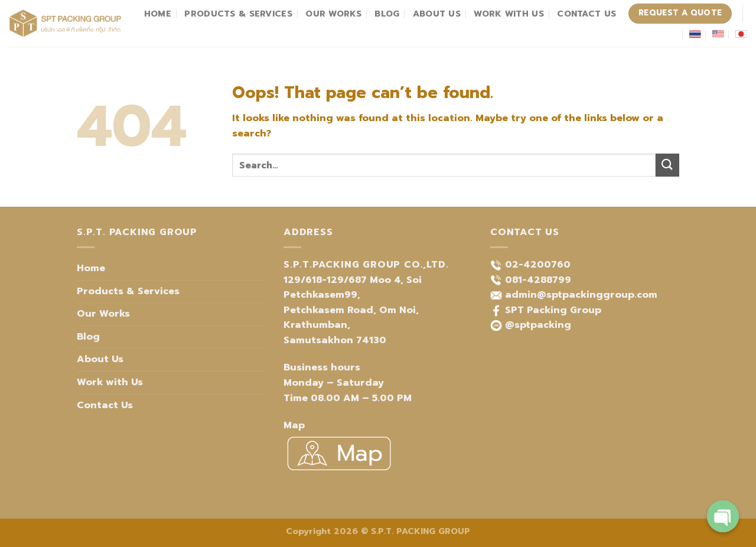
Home (158, 14)
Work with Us (509, 14)
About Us (437, 14)
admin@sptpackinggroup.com (581, 295)
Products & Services (238, 14)
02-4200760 (538, 265)
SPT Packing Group (553, 310)
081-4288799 (538, 280)
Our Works (333, 14)
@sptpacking (538, 325)
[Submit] (667, 165)
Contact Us (586, 14)
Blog (387, 14)
